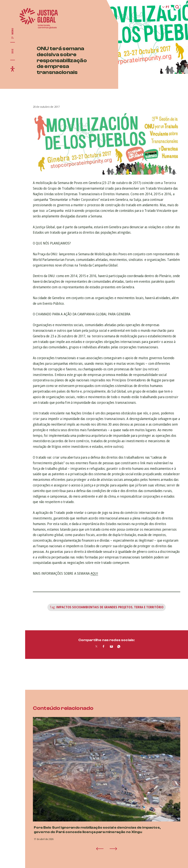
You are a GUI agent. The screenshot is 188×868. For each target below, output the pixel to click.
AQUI (94, 573)
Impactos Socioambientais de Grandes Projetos (94, 607)
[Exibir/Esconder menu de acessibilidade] (13, 69)
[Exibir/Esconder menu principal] (13, 34)
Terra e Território (149, 607)
